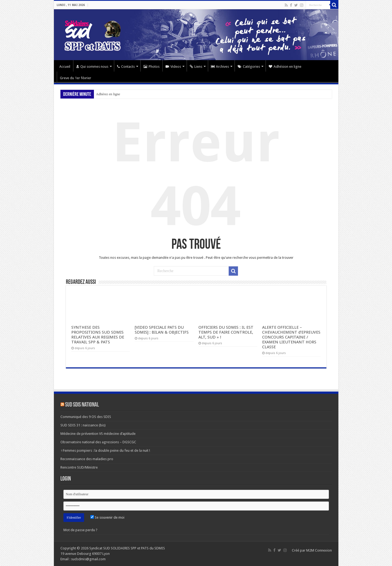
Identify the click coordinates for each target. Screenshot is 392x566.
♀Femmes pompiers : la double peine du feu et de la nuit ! (105, 450)
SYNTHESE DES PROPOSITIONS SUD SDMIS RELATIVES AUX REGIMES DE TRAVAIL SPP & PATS (98, 335)
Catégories (249, 67)
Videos (173, 67)
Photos (151, 67)
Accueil (65, 67)
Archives (220, 67)
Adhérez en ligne (108, 94)
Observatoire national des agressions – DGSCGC (98, 442)
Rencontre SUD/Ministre (79, 467)
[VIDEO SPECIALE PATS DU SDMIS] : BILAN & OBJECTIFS (162, 330)
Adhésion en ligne (285, 67)
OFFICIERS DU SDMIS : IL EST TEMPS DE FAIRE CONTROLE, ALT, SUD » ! (226, 332)
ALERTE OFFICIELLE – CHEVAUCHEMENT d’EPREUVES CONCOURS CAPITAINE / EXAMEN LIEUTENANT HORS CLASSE (291, 337)
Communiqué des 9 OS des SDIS (86, 417)
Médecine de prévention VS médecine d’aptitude (98, 434)
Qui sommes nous (92, 67)
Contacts (126, 67)
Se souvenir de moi (107, 517)
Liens (196, 67)
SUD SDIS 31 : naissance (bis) (83, 425)
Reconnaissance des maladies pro (87, 459)
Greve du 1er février (76, 78)
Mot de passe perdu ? (80, 530)
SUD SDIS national (82, 405)
